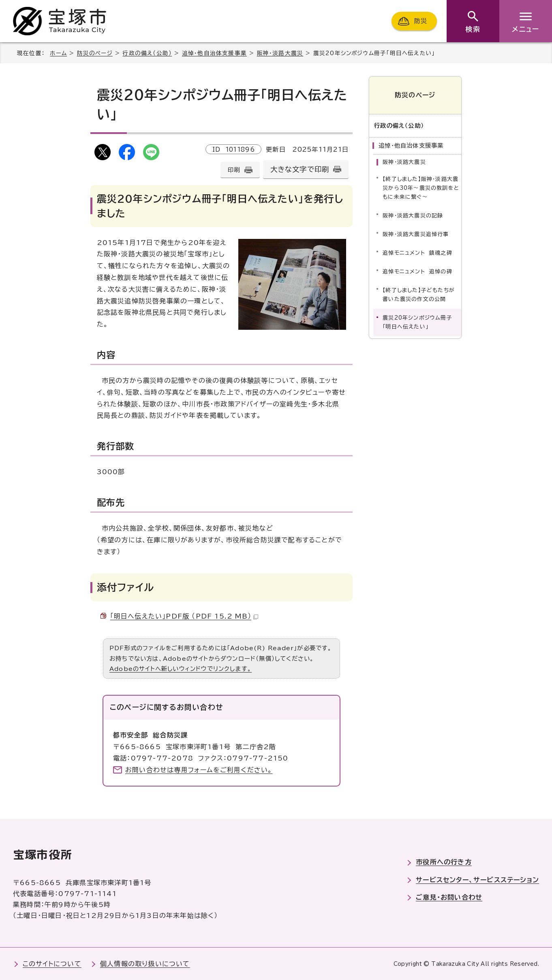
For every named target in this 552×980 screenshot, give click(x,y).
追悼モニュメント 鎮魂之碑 (417, 253)
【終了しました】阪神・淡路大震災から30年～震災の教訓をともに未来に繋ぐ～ (421, 188)
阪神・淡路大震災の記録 (413, 215)
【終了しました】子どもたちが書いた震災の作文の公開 (419, 294)
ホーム (58, 53)
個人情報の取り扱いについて (145, 964)
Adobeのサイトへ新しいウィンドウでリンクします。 (181, 669)
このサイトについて (52, 964)
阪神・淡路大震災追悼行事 (416, 234)
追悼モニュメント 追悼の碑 (417, 271)
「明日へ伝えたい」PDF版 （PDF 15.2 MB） (184, 616)
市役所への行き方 (444, 862)
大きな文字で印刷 (300, 169)
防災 (421, 21)
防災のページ (95, 53)
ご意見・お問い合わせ (449, 897)
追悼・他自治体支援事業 (214, 53)
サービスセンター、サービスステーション (477, 880)
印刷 (234, 170)
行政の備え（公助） (147, 53)
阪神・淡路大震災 (280, 53)
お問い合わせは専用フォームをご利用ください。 (199, 770)
